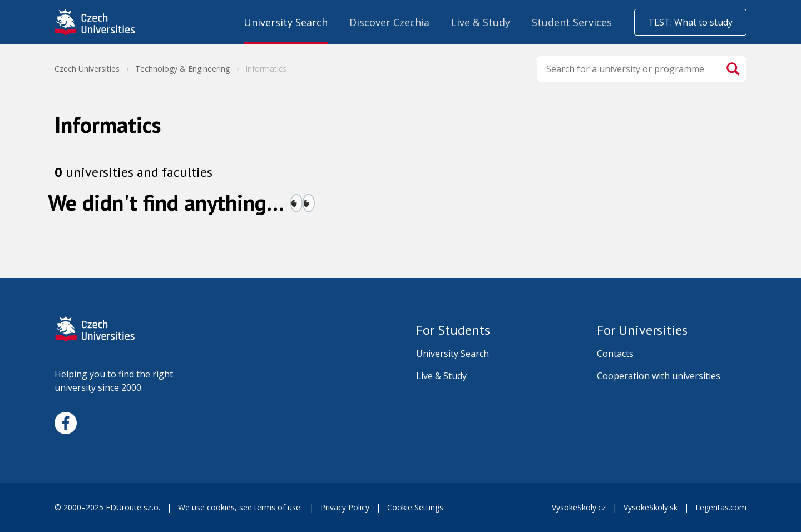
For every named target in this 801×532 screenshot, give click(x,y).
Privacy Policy (345, 507)
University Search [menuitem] (286, 22)
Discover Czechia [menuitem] (389, 22)
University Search (453, 354)
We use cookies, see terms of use (240, 507)
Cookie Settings (415, 507)
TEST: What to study (690, 22)
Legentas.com (721, 507)
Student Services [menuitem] (572, 22)
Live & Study (441, 376)
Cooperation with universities (659, 376)
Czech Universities (87, 69)
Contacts (615, 354)
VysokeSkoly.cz (579, 507)
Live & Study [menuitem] (481, 22)
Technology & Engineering (182, 69)
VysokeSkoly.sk (651, 507)
